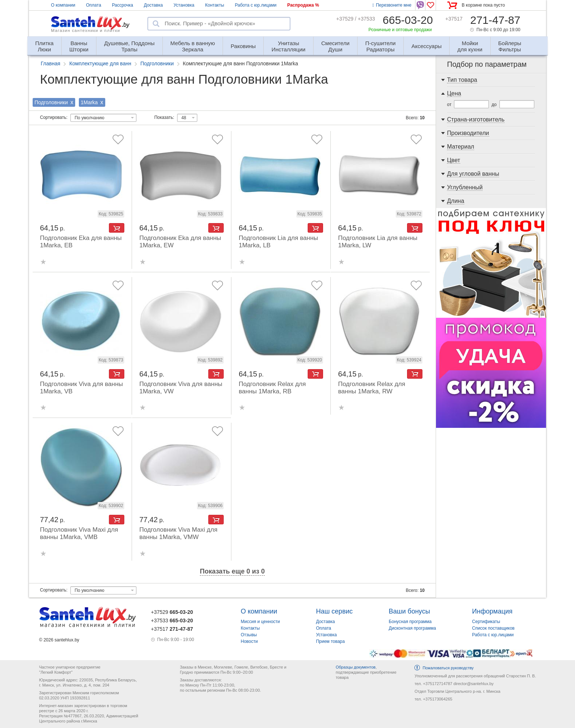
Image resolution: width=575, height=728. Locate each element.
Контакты (215, 5)
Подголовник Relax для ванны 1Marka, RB (272, 388)
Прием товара (331, 641)
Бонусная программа (410, 622)
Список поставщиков (493, 628)
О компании (63, 5)
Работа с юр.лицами (255, 5)
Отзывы (249, 635)
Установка (184, 5)
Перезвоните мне (392, 5)
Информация (492, 611)
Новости (249, 641)
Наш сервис (334, 611)
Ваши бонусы (409, 611)
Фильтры (510, 43)
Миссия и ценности (261, 622)
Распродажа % (303, 5)
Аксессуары (426, 46)
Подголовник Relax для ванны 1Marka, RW (372, 388)
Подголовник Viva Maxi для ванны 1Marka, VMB (79, 533)
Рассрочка (122, 5)
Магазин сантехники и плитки (86, 30)
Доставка (153, 5)
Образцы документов (356, 667)
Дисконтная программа (412, 628)
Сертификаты (486, 622)
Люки (44, 43)
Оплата (94, 5)
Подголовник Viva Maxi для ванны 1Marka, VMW (178, 533)
